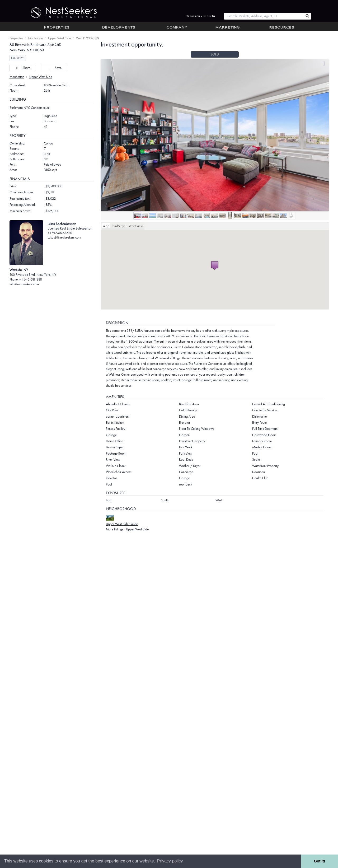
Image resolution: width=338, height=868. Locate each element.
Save (54, 68)
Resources (282, 28)
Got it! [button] (320, 861)
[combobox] (264, 16)
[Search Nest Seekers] (307, 16)
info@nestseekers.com (24, 284)
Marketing (228, 28)
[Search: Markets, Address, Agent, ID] (264, 16)
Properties (57, 28)
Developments (119, 28)
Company (177, 28)
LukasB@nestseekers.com (64, 237)
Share (23, 68)
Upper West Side (59, 38)
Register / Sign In (200, 16)
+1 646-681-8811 (31, 279)
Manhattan (35, 38)
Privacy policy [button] (170, 861)
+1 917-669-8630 (60, 233)
